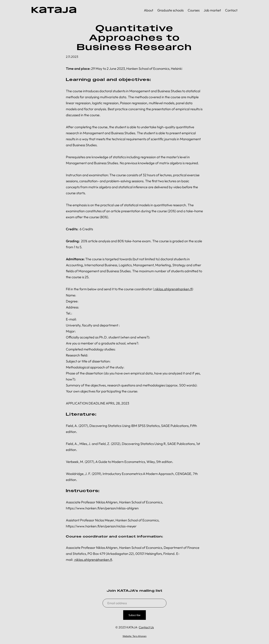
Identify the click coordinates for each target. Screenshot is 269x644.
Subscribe (134, 615)
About (149, 10)
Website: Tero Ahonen (134, 636)
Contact (231, 10)
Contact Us (146, 627)
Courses (194, 10)
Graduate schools (170, 10)
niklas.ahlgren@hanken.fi (173, 289)
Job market (212, 10)
